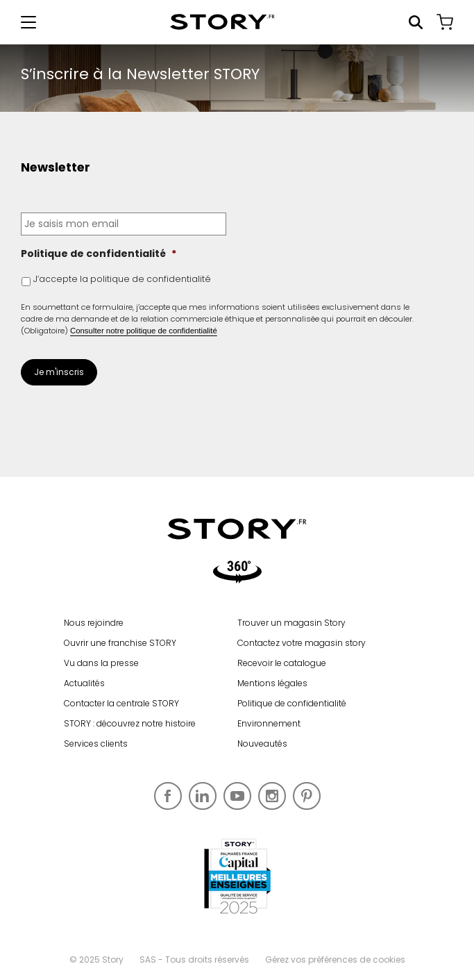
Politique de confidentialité (99, 254)
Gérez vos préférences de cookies (335, 960)
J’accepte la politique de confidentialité (122, 279)
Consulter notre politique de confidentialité (144, 331)
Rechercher (416, 22)
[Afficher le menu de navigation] (28, 22)
